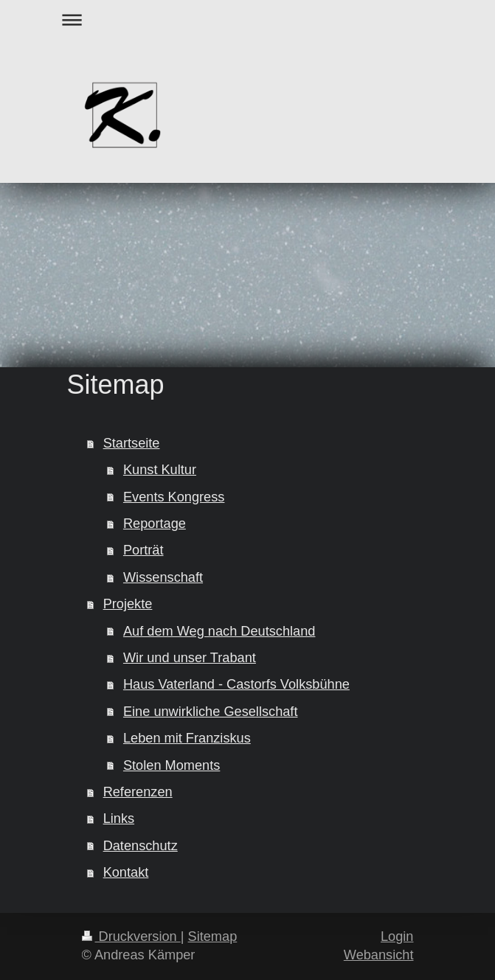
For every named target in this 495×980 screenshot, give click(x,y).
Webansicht (379, 955)
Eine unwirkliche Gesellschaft (211, 712)
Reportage (155, 524)
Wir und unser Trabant (190, 658)
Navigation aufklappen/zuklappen (248, 20)
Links (119, 819)
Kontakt (126, 872)
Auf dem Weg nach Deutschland (219, 631)
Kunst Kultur (160, 470)
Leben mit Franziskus (187, 738)
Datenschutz (141, 846)
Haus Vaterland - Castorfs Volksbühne (236, 684)
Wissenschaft (163, 577)
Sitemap (213, 936)
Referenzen (138, 792)
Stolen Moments (172, 765)
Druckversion (131, 936)
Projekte (128, 604)
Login (397, 936)
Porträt (143, 550)
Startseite (132, 443)
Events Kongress (174, 497)
